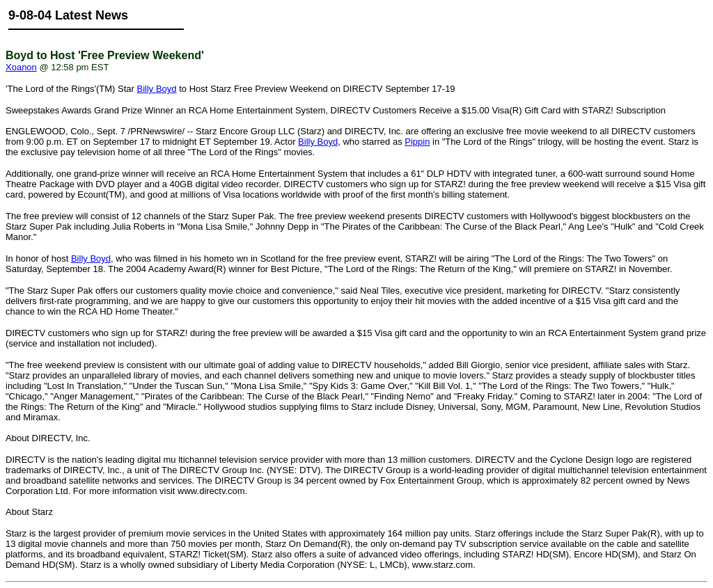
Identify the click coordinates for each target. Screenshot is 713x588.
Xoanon (21, 67)
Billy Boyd (156, 89)
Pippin (417, 142)
